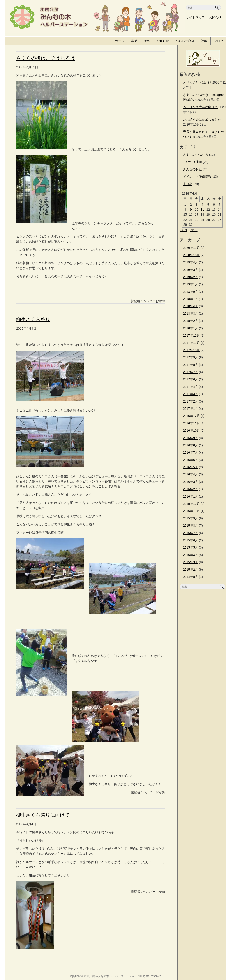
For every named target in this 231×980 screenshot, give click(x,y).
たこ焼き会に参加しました (202, 119)
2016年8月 (191, 445)
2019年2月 (191, 277)
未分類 (188, 184)
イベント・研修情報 (197, 177)
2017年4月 (191, 387)
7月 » (194, 230)
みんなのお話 (192, 169)
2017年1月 (191, 409)
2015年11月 (191, 511)
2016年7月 (191, 452)
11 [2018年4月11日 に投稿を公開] (202, 210)
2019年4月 (191, 262)
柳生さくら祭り (33, 319)
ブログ (219, 41)
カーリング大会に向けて (200, 107)
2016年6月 (191, 460)
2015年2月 (191, 570)
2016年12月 (191, 416)
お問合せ (215, 17)
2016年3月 (191, 482)
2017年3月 (191, 394)
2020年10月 (191, 255)
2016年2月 (191, 489)
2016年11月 (191, 423)
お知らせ (163, 41)
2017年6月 (191, 379)
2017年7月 (191, 372)
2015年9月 (191, 518)
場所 (134, 41)
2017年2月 (191, 401)
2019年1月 (191, 284)
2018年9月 (191, 292)
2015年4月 (191, 555)
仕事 (147, 41)
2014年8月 (191, 577)
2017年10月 (191, 350)
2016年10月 (191, 431)
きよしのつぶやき (196, 155)
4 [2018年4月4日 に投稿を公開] (202, 205)
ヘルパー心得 (185, 41)
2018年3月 (191, 314)
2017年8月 (191, 365)
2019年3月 (191, 270)
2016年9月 (191, 438)
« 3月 (184, 230)
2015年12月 (191, 504)
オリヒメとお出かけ (197, 82)
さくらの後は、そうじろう (46, 58)
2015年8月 (191, 526)
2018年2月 (191, 321)
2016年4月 (191, 474)
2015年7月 (191, 533)
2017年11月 (191, 343)
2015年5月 (191, 547)
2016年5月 (191, 467)
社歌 (204, 41)
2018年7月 (191, 299)
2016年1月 (191, 496)
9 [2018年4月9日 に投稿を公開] (191, 210)
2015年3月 (191, 562)
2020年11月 (191, 248)
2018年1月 (191, 328)
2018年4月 (191, 306)
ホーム (119, 41)
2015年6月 (191, 540)
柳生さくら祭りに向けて (43, 815)
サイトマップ (195, 17)
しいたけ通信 (192, 162)
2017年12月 (191, 335)
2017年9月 (191, 357)
